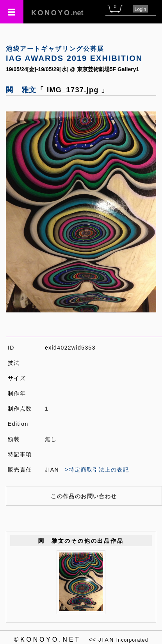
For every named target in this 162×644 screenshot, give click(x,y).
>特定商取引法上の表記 (97, 470)
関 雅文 (21, 90)
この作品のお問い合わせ (84, 496)
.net (57, 13)
